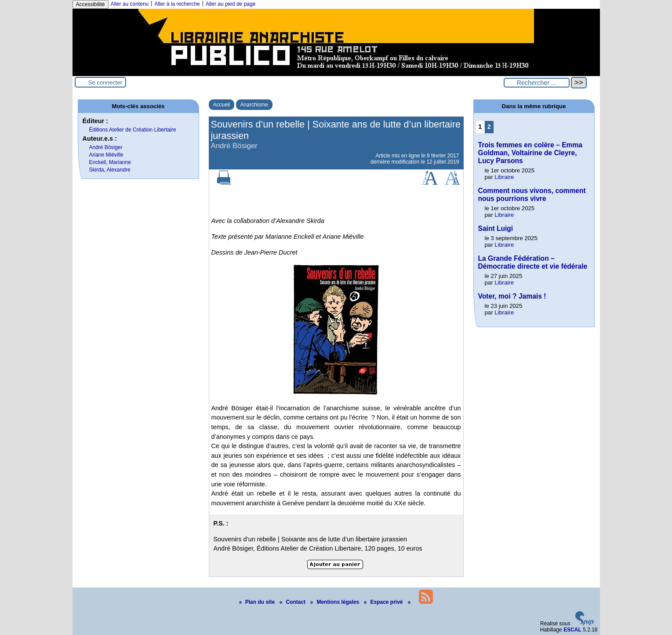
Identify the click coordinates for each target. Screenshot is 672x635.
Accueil (222, 105)
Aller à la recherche (177, 4)
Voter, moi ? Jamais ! (512, 296)
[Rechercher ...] (537, 83)
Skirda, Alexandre (110, 170)
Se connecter (105, 82)
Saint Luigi (496, 228)
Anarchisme (254, 105)
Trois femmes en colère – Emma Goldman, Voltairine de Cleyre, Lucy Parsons (530, 153)
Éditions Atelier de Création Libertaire (133, 130)
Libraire (504, 177)
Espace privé (384, 602)
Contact (293, 602)
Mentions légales (335, 602)
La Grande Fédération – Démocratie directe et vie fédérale (533, 262)
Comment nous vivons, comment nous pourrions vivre (532, 195)
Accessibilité (91, 4)
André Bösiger (106, 147)
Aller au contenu (130, 4)
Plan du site (258, 602)
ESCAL (572, 630)
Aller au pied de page (231, 4)
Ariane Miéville (106, 155)
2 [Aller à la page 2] (489, 127)
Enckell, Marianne (110, 162)
